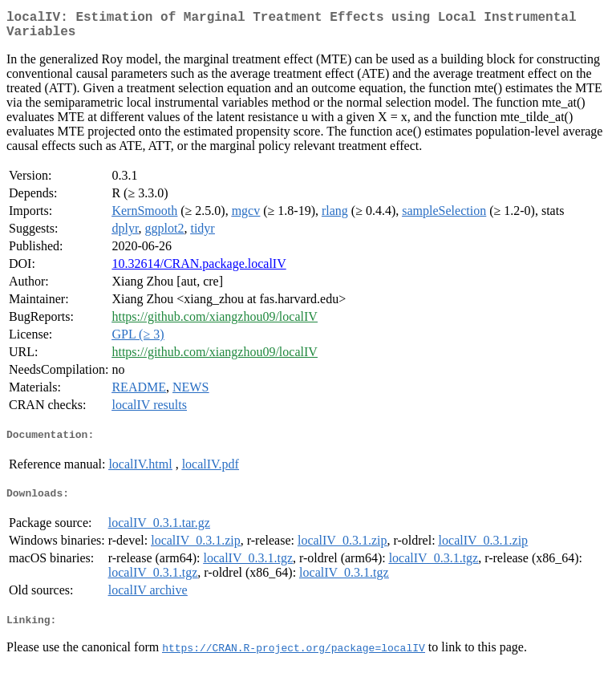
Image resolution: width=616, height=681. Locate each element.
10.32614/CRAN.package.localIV (199, 270)
